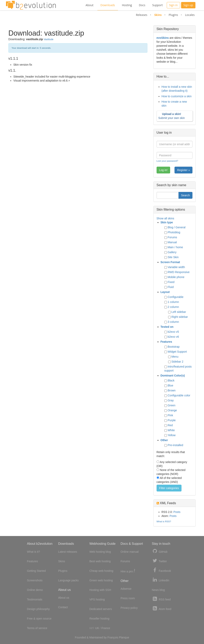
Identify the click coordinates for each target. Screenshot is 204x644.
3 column (173, 322)
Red (170, 425)
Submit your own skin (174, 116)
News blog (158, 590)
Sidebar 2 (177, 362)
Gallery (172, 252)
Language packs (68, 580)
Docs (142, 5)
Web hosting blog (100, 552)
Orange (172, 410)
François (113, 637)
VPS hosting (97, 599)
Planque (124, 637)
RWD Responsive (178, 272)
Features (166, 342)
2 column (173, 307)
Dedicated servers (101, 609)
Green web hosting (101, 580)
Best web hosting (100, 561)
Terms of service (37, 628)
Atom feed (162, 608)
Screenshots (35, 580)
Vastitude (49, 39)
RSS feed (161, 599)
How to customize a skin (177, 96)
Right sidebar (180, 317)
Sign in (173, 5)
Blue (170, 385)
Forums (172, 237)
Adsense (126, 589)
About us (64, 598)
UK (97, 628)
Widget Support (177, 352)
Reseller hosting (99, 619)
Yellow (172, 435)
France (106, 628)
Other (164, 440)
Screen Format (170, 262)
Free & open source (39, 619)
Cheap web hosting (101, 571)
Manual (172, 242)
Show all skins (165, 218)
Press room (128, 598)
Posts (177, 512)
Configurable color (179, 395)
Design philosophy (38, 609)
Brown (172, 390)
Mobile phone (176, 277)
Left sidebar (179, 312)
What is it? (33, 552)
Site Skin (173, 257)
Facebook (161, 570)
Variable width (176, 267)
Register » (183, 170)
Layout (165, 292)
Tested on (167, 327)
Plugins (173, 15)
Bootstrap (174, 347)
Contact (63, 607)
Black (171, 380)
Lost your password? (167, 161)
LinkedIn (161, 580)
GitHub (160, 551)
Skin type (167, 222)
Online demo (35, 590)
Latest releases (68, 552)
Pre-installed (175, 445)
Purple (172, 420)
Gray (171, 400)
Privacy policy (129, 608)
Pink (170, 415)
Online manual (129, 552)
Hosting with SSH (100, 590)
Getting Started (36, 571)
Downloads (108, 5)
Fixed (171, 282)
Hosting (127, 5)
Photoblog (174, 232)
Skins (158, 15)
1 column (173, 302)
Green (171, 405)
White (171, 430)
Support (157, 5)
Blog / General (177, 227)
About (90, 5)
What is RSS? (164, 521)
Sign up (188, 5)
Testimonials (35, 599)
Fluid (171, 287)
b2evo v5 (173, 332)
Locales (190, 15)
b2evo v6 (173, 337)
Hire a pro (128, 571)
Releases (142, 15)
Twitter (159, 561)
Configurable (175, 297)
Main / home (175, 247)
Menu (175, 357)
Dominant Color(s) (173, 376)
